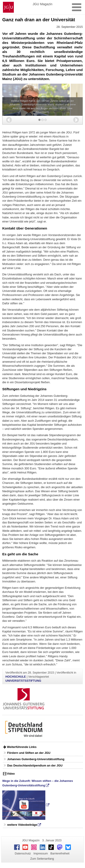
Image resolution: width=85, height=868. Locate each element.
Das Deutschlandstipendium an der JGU (35, 765)
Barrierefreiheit (60, 853)
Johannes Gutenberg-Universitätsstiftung (36, 759)
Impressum (41, 853)
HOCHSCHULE (16, 677)
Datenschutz (23, 853)
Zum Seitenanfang (42, 859)
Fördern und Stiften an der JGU (29, 753)
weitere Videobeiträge (22, 825)
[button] (9, 120)
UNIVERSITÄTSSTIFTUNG (23, 681)
